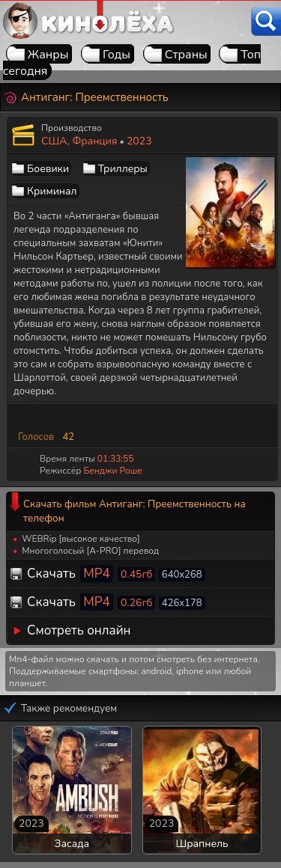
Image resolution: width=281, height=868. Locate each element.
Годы (117, 55)
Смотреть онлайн (79, 630)
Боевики (48, 169)
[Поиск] (266, 21)
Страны (186, 55)
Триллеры (123, 169)
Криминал (52, 191)
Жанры (48, 55)
